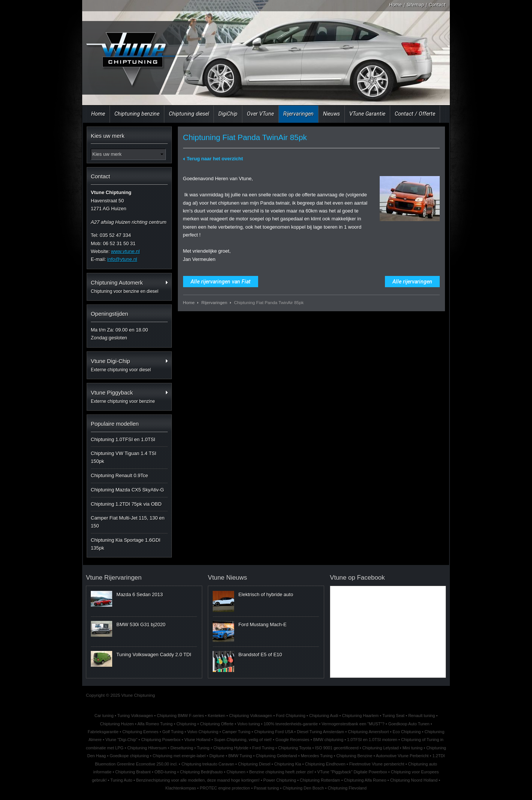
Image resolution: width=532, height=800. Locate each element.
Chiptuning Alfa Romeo (365, 780)
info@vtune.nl (122, 259)
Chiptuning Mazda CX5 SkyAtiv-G (127, 490)
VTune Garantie (367, 114)
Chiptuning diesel (189, 114)
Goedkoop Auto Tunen (409, 724)
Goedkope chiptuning (129, 756)
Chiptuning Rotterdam (320, 780)
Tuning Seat (393, 716)
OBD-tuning (165, 772)
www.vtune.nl (125, 251)
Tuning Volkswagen (135, 716)
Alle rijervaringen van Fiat (221, 282)
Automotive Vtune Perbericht (402, 756)
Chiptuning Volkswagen (251, 716)
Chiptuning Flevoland (347, 788)
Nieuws (331, 114)
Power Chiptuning (280, 780)
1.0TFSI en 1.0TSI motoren (372, 740)
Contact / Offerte (415, 114)
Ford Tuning (263, 748)
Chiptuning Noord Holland (414, 780)
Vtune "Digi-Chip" (121, 740)
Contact (437, 5)
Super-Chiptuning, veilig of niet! (243, 740)
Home (395, 5)
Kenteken (217, 716)
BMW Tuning (240, 756)
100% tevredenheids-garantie (291, 724)
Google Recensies (292, 740)
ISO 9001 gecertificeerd (337, 748)
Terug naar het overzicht (215, 159)
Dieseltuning (182, 748)
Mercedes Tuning (317, 756)
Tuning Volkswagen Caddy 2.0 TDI (154, 655)
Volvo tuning (249, 724)
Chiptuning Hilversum (147, 748)
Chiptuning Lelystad (381, 748)
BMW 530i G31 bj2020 (141, 624)
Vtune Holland (197, 740)
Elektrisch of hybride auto (266, 594)
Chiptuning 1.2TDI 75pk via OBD (126, 504)
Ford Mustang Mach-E (262, 624)
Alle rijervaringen (412, 282)
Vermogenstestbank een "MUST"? (353, 724)
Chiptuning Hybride (231, 748)
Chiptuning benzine (137, 114)
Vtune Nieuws (227, 578)
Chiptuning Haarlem (360, 716)
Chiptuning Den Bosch (303, 788)
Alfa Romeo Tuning (155, 724)
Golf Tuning (173, 732)
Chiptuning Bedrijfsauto (201, 772)
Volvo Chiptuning (203, 732)
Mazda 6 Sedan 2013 (140, 594)
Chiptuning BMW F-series (180, 716)
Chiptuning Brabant (133, 772)
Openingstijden (110, 314)
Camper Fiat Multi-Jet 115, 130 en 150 (128, 522)
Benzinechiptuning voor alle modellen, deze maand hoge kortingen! (198, 780)
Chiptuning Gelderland (277, 756)
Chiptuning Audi (324, 716)
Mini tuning (413, 748)
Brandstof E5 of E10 (260, 655)
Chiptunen (236, 772)
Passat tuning (266, 788)
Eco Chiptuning (407, 732)
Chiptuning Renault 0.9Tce (119, 475)
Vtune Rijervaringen (114, 578)
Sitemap (415, 5)
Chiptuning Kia (288, 764)
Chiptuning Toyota (295, 748)
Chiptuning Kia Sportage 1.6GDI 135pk (126, 544)
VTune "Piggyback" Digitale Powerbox (352, 772)
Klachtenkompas (181, 788)
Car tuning (104, 716)
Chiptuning (186, 724)
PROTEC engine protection (225, 788)
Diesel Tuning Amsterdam (320, 732)
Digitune (217, 756)
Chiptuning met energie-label (179, 756)
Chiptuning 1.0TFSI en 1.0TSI (123, 439)
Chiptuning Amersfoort (368, 732)
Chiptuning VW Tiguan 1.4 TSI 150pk (124, 457)
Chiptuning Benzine (355, 756)
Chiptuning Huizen (117, 724)
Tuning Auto (121, 780)
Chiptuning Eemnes (140, 732)
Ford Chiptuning (291, 716)
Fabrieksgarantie (103, 732)
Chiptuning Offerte (217, 724)
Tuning (203, 748)
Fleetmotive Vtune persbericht (377, 764)
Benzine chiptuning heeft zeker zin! (281, 772)
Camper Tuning (236, 732)
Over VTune (260, 114)
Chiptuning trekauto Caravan (208, 764)
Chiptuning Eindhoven (325, 764)
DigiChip (228, 114)
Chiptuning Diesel (254, 764)
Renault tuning (422, 716)
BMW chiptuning (328, 740)
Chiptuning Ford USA (274, 732)
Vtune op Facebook (357, 578)
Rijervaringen (298, 114)
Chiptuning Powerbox (161, 740)
